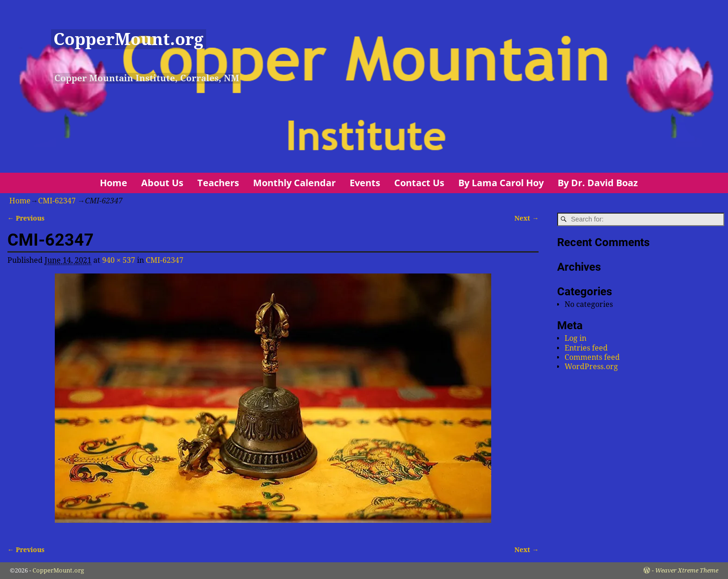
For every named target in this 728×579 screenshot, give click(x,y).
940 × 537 (119, 260)
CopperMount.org (128, 39)
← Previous (26, 218)
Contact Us (419, 183)
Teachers (218, 183)
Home (114, 183)
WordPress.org (591, 367)
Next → (526, 218)
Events (365, 183)
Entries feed (586, 348)
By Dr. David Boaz (598, 183)
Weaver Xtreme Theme (687, 570)
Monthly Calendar (294, 183)
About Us (162, 183)
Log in (575, 338)
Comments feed (592, 357)
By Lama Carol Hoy (501, 183)
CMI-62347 (57, 201)
